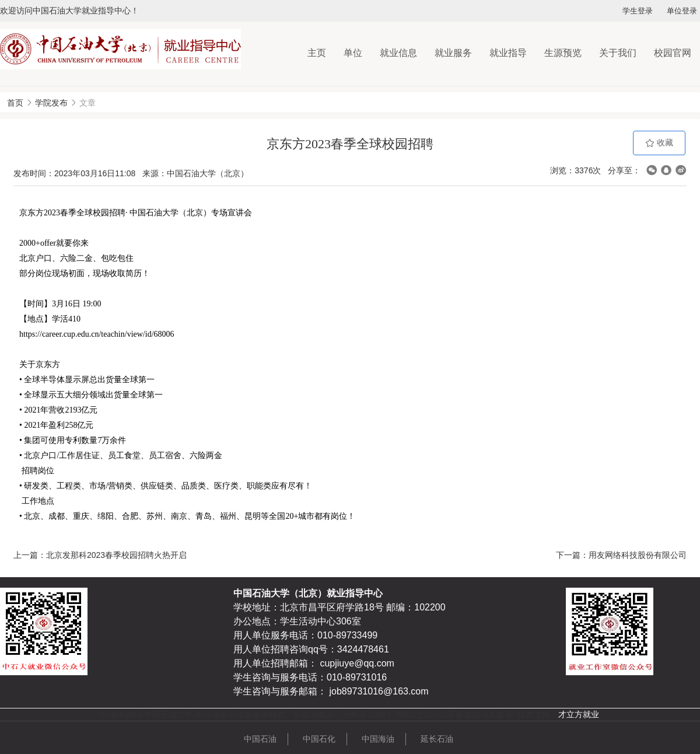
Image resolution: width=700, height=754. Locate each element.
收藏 (659, 143)
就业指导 (508, 53)
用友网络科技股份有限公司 (638, 555)
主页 (317, 53)
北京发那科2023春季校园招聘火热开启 (116, 555)
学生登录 (638, 11)
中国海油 (378, 739)
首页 (15, 103)
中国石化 (319, 739)
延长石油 (437, 739)
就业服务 (453, 53)
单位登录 (682, 11)
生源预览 (563, 53)
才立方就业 (579, 714)
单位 (353, 53)
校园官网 (673, 53)
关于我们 (618, 53)
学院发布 (51, 103)
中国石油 (260, 739)
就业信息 (398, 53)
